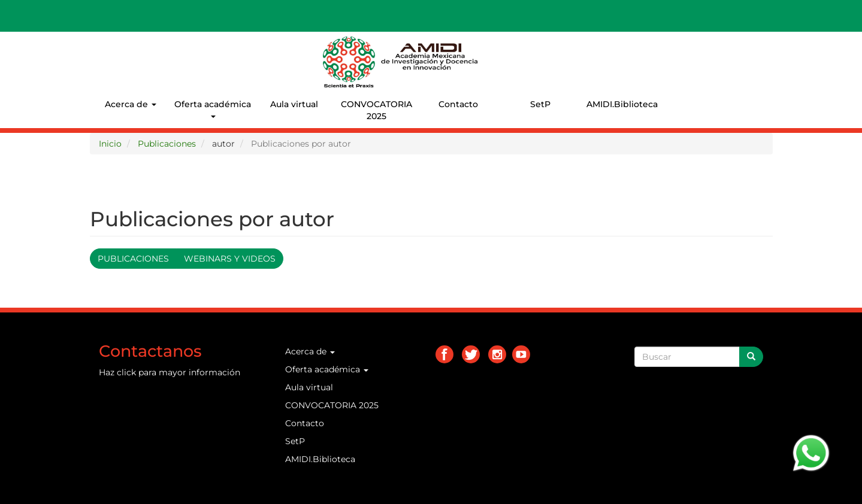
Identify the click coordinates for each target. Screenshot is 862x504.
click (126, 372)
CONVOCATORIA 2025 (376, 110)
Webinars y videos (230, 259)
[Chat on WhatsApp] (811, 452)
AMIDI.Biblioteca (622, 104)
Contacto (458, 104)
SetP (540, 104)
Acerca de (131, 104)
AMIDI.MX (504, 47)
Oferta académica (213, 108)
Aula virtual (294, 104)
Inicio (110, 144)
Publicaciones (167, 144)
